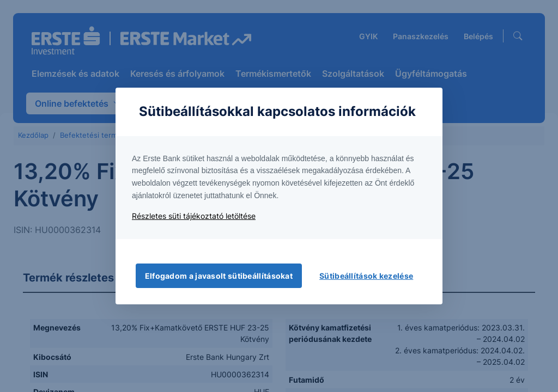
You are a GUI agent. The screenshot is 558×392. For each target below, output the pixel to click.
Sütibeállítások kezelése (366, 276)
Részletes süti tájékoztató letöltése (194, 216)
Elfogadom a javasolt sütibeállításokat (219, 276)
